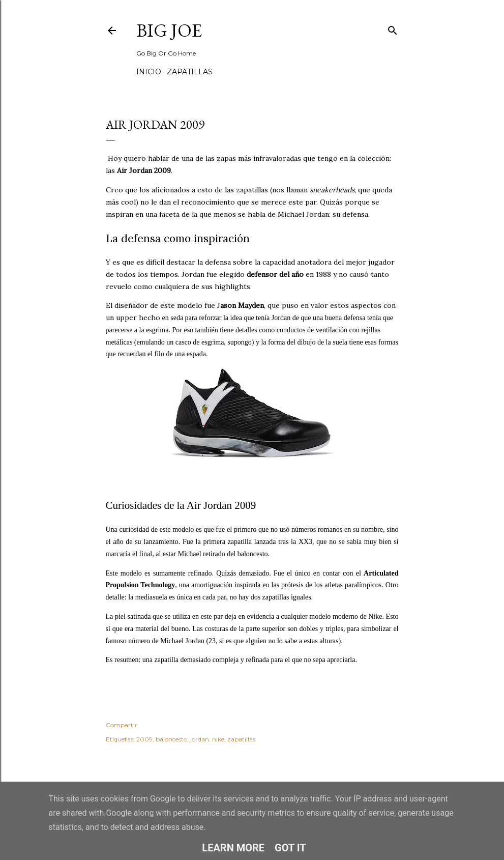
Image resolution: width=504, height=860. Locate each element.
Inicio (149, 72)
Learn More (233, 848)
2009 (144, 739)
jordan (200, 739)
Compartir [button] (122, 725)
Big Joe (169, 30)
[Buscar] (393, 28)
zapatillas (241, 739)
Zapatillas (190, 72)
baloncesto (171, 739)
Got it (290, 848)
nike (218, 739)
